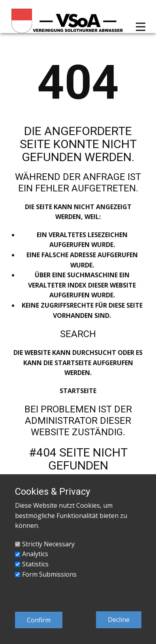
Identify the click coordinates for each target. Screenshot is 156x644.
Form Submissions (49, 574)
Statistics (35, 564)
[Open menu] (141, 27)
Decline (119, 620)
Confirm (39, 620)
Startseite (78, 391)
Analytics (35, 554)
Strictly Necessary (48, 544)
